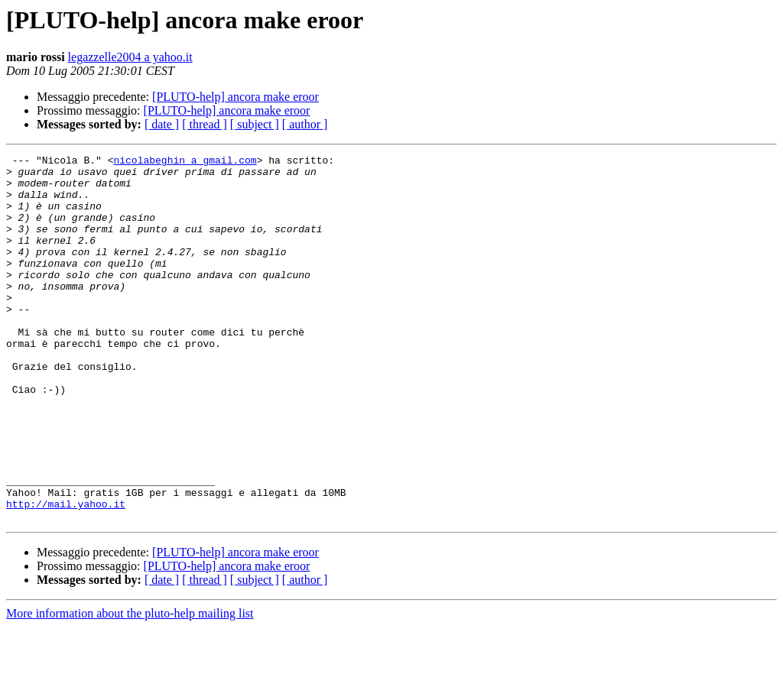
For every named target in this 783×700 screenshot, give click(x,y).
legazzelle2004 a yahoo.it (130, 57)
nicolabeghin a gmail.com (185, 162)
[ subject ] (255, 124)
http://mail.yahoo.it (66, 575)
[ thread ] (205, 124)
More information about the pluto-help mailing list (130, 687)
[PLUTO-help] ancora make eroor (236, 97)
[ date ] (162, 124)
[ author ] (305, 124)
